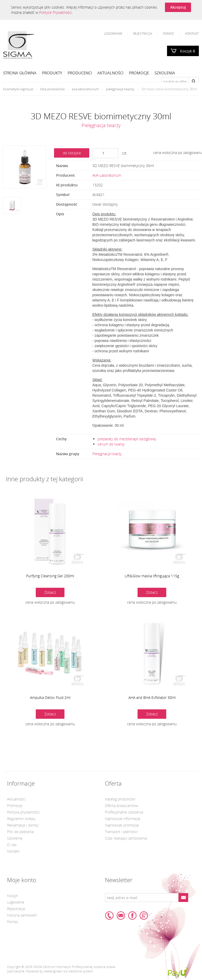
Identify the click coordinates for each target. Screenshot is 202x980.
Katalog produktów (120, 799)
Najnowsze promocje (122, 825)
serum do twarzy (111, 444)
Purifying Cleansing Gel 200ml (50, 576)
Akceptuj (178, 7)
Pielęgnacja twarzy (120, 89)
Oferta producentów (121, 806)
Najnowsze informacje (123, 819)
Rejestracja (143, 33)
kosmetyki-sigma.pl (18, 89)
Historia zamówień (22, 915)
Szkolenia (165, 73)
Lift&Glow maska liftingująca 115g (152, 576)
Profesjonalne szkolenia (124, 812)
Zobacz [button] (50, 592)
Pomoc (169, 33)
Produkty (52, 73)
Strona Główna (20, 73)
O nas (12, 845)
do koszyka (72, 153)
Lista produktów (52, 89)
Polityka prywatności (23, 812)
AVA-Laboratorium (85, 89)
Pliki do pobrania (20, 832)
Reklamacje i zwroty (23, 825)
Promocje (139, 73)
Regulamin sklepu (21, 819)
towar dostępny (105, 204)
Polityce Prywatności (56, 12)
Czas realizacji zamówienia (126, 838)
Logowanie (113, 33)
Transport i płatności (121, 832)
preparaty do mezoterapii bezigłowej (127, 439)
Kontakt (192, 33)
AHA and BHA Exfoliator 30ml (152, 697)
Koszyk (188, 51)
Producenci (80, 73)
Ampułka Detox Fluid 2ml (50, 697)
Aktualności (110, 73)
